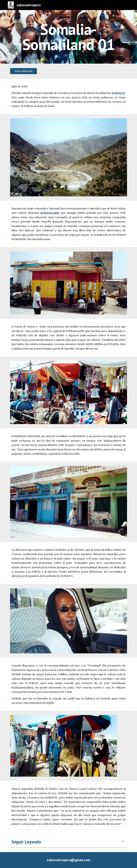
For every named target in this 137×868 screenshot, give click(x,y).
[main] (68, 37)
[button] (123, 842)
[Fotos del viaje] (23, 71)
